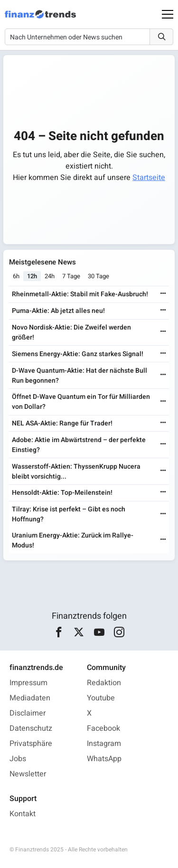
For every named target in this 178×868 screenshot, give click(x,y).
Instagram (104, 744)
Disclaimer (28, 713)
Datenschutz (31, 728)
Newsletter (28, 774)
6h (16, 276)
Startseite (149, 178)
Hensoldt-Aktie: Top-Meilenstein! (62, 493)
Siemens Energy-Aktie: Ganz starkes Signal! (78, 354)
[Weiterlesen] (163, 294)
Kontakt (23, 814)
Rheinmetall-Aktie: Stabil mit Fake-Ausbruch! (80, 294)
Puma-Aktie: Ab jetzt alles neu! (58, 311)
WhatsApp (104, 759)
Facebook (103, 728)
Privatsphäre (31, 744)
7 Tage (71, 276)
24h (50, 276)
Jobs (18, 759)
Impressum (28, 683)
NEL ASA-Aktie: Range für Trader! (62, 423)
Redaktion (104, 683)
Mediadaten (30, 698)
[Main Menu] (168, 14)
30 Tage (98, 276)
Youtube (101, 698)
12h (32, 276)
